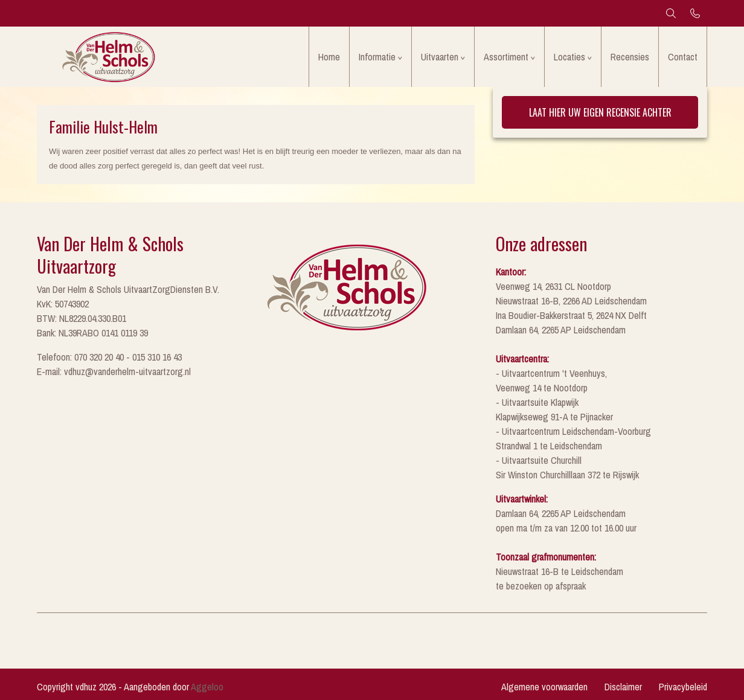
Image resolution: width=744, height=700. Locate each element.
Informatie (377, 57)
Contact (683, 57)
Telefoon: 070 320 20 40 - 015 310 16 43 (109, 357)
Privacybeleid (683, 687)
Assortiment (506, 57)
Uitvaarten (440, 57)
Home (329, 57)
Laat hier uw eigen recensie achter (600, 112)
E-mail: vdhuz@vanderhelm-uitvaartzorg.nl (114, 371)
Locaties (569, 57)
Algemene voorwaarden (544, 687)
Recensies (630, 57)
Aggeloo (207, 687)
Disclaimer (623, 687)
